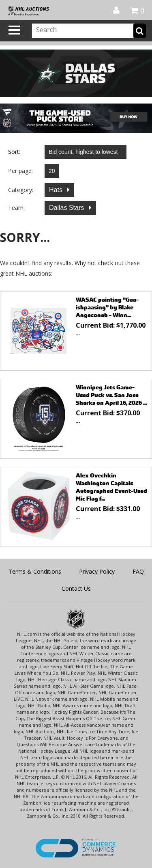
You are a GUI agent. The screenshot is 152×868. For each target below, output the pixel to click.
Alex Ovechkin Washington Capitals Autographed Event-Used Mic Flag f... (111, 487)
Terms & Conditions (35, 571)
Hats (57, 190)
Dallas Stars (67, 208)
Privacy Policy (97, 571)
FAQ (138, 571)
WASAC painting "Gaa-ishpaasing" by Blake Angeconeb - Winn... (107, 307)
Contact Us (76, 588)
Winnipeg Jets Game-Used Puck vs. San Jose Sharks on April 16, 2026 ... (111, 395)
